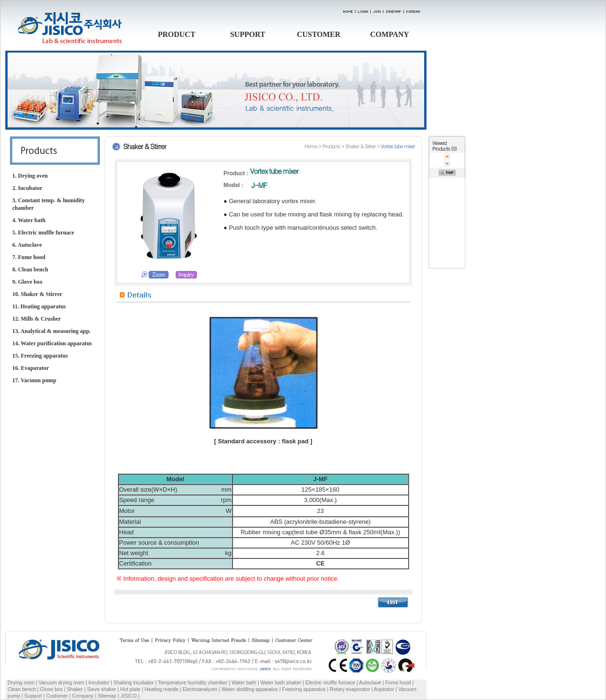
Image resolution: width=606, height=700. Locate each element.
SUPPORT (248, 34)
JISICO (128, 696)
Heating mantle (161, 689)
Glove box (52, 689)
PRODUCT (176, 34)
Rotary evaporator (350, 689)
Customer (57, 696)
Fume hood (398, 682)
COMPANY (390, 34)
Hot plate (130, 689)
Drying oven (21, 682)
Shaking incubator (134, 682)
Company (83, 696)
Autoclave (370, 682)
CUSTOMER (319, 34)
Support (33, 696)
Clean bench (22, 689)
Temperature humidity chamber (193, 682)
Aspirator (384, 689)
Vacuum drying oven (62, 682)
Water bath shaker (281, 682)
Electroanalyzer (200, 689)
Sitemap (107, 696)
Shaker (75, 689)
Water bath (244, 682)
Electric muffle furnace (330, 682)
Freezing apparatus (304, 689)
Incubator (99, 682)
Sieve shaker (102, 689)
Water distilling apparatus (250, 689)
